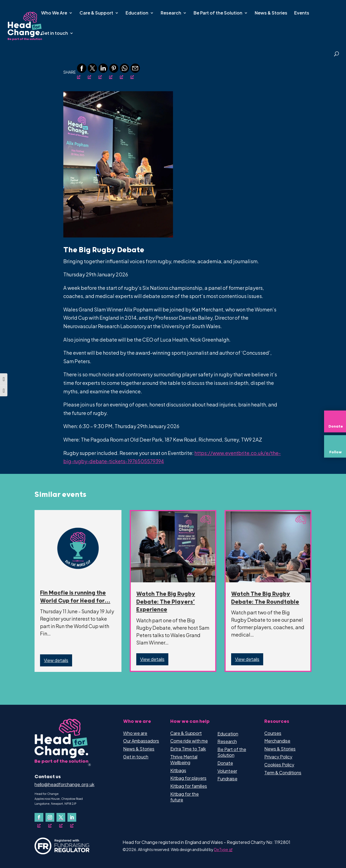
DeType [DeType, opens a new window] (223, 849)
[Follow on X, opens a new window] (61, 817)
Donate (225, 763)
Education (137, 13)
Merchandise (277, 741)
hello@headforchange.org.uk (64, 784)
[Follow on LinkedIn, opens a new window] (72, 817)
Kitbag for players (188, 778)
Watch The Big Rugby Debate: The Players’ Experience (166, 602)
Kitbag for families (189, 786)
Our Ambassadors (141, 741)
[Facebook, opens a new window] (82, 71)
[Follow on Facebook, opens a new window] (39, 817)
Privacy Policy (278, 757)
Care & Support (96, 13)
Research (171, 13)
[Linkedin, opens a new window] (103, 71)
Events (302, 13)
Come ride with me (189, 741)
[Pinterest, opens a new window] (114, 71)
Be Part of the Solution (218, 13)
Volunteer (227, 771)
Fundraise (227, 779)
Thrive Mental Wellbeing (184, 760)
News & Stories (271, 13)
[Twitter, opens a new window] (92, 71)
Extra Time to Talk (188, 749)
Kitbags (178, 770)
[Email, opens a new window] (135, 71)
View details (56, 660)
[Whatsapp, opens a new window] (124, 71)
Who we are (135, 733)
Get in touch (55, 34)
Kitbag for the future (185, 797)
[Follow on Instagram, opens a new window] (50, 817)
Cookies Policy (279, 765)
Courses (273, 733)
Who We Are (54, 13)
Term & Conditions (283, 773)
